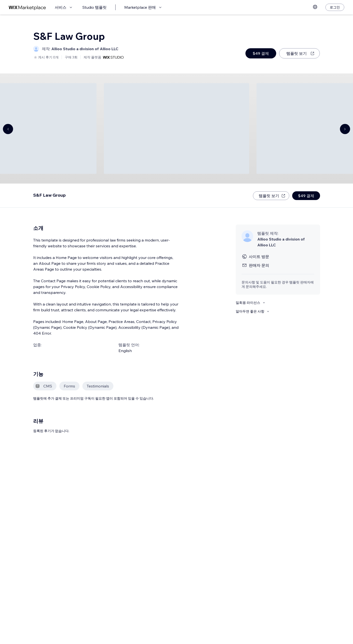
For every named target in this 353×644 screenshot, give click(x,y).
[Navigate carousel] (8, 129)
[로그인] (335, 7)
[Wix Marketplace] (27, 7)
